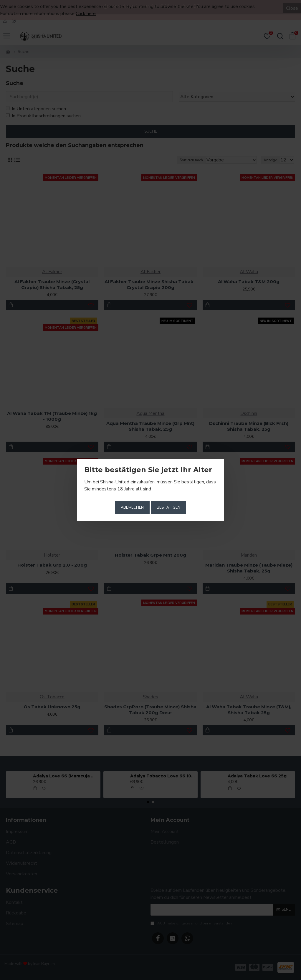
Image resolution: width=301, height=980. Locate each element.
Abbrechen (132, 507)
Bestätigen (168, 507)
